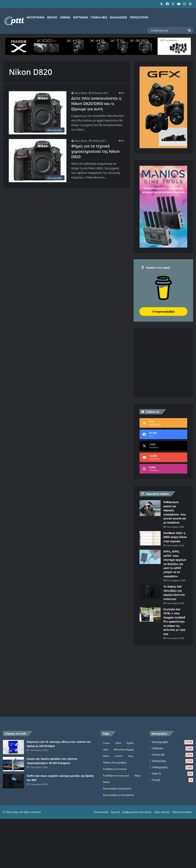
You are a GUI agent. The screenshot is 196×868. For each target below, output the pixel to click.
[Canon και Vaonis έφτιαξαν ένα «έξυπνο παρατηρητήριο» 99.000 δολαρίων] (13, 764)
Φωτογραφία (36, 17)
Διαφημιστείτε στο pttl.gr (137, 812)
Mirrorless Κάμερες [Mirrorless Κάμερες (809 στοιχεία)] (124, 750)
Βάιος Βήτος (81, 93)
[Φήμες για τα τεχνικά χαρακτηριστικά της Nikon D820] (38, 161)
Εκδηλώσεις (118, 17)
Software (80, 17)
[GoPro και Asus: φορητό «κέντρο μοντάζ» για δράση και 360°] (13, 781)
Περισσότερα (139, 17)
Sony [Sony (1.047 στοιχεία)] (131, 756)
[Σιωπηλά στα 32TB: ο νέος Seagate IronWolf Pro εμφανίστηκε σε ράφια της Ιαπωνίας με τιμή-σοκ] (150, 615)
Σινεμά (65, 17)
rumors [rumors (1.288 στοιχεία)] (119, 756)
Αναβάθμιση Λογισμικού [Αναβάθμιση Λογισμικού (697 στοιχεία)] (116, 776)
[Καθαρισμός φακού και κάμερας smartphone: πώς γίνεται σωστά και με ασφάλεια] (150, 508)
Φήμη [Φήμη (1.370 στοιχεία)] (137, 776)
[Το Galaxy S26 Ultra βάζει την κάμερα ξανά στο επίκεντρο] (150, 592)
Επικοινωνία (101, 812)
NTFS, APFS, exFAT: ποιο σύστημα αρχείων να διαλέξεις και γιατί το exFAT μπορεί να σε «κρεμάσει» (175, 564)
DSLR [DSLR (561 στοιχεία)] (118, 743)
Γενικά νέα (99, 17)
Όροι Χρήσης (162, 812)
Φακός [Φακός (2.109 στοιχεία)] (107, 782)
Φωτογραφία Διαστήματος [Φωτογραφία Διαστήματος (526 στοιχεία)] (117, 789)
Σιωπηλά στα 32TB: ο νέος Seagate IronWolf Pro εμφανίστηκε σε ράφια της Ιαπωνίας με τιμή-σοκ (175, 622)
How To (157, 773)
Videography (160, 767)
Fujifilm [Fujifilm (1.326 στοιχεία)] (130, 743)
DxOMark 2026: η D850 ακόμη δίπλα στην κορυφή (175, 537)
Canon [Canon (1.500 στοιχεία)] (106, 743)
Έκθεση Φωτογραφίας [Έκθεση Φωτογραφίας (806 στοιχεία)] (115, 763)
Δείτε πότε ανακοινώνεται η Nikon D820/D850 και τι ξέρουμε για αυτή (96, 104)
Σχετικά (115, 812)
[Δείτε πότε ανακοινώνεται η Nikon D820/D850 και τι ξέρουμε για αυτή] (38, 113)
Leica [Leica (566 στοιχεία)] (106, 750)
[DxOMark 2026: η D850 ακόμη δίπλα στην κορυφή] (150, 538)
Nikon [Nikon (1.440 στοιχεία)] (106, 756)
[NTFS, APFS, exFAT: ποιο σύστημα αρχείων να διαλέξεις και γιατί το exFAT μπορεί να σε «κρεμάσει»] (150, 557)
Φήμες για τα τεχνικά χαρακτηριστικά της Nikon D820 (95, 151)
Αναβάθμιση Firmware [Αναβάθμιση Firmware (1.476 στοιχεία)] (115, 769)
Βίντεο (52, 17)
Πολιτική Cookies (182, 812)
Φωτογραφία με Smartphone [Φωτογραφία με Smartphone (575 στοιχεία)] (118, 795)
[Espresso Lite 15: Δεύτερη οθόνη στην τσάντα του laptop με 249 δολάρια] (13, 747)
